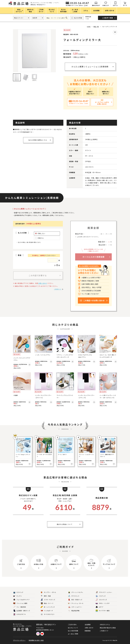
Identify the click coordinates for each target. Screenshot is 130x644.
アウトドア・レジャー (104, 592)
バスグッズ (101, 596)
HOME (89, 27)
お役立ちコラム (105, 625)
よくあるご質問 (73, 634)
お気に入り (106, 5)
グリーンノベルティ (76, 592)
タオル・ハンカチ (103, 603)
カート (125, 5)
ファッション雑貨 (20, 603)
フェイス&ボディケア (21, 600)
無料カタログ (96, 5)
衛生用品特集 (74, 611)
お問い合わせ (43, 283)
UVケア (99, 607)
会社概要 (88, 625)
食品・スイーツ (47, 603)
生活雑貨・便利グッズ (22, 611)
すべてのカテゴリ (48, 614)
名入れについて (73, 628)
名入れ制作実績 (73, 631)
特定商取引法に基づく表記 (36, 640)
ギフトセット (74, 596)
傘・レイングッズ (48, 607)
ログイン (115, 5)
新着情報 (88, 631)
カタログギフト (20, 614)
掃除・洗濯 (46, 596)
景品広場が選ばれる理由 (108, 628)
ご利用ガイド (58, 289)
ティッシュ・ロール (76, 603)
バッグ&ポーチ (47, 611)
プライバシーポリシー (19, 640)
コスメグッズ (101, 600)
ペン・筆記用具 (20, 607)
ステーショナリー (75, 607)
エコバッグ (18, 592)
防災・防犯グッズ (75, 600)
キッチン (18, 596)
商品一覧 (96, 27)
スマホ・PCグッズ (48, 600)
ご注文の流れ (72, 625)
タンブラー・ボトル (48, 592)
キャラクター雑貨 (103, 611)
